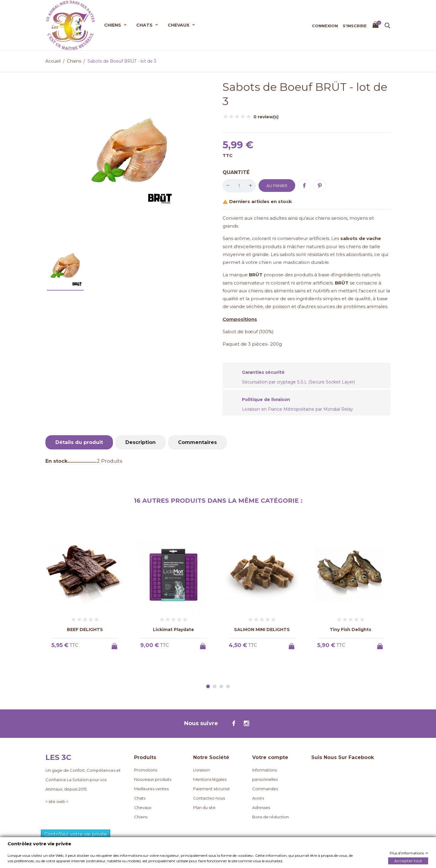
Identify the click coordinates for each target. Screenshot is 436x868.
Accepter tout (408, 860)
